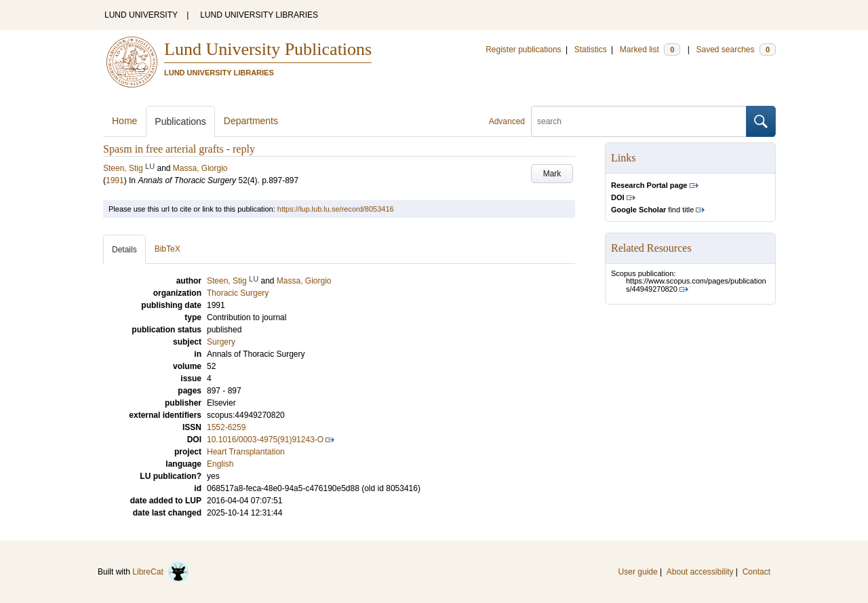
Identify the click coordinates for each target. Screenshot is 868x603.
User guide (638, 572)
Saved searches (736, 50)
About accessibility (700, 572)
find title (652, 210)
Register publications (523, 50)
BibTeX (167, 249)
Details (124, 250)
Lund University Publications (268, 49)
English (220, 464)
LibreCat (161, 572)
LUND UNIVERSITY (141, 15)
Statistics (591, 50)
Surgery (221, 342)
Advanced (507, 121)
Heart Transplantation (246, 452)
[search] (639, 121)
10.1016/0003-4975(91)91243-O (265, 440)
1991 (115, 180)
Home (124, 121)
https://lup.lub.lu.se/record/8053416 (336, 209)
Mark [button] (552, 174)
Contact (756, 572)
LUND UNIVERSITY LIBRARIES (259, 15)
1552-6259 (226, 427)
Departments (251, 121)
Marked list (650, 50)
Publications (180, 121)
